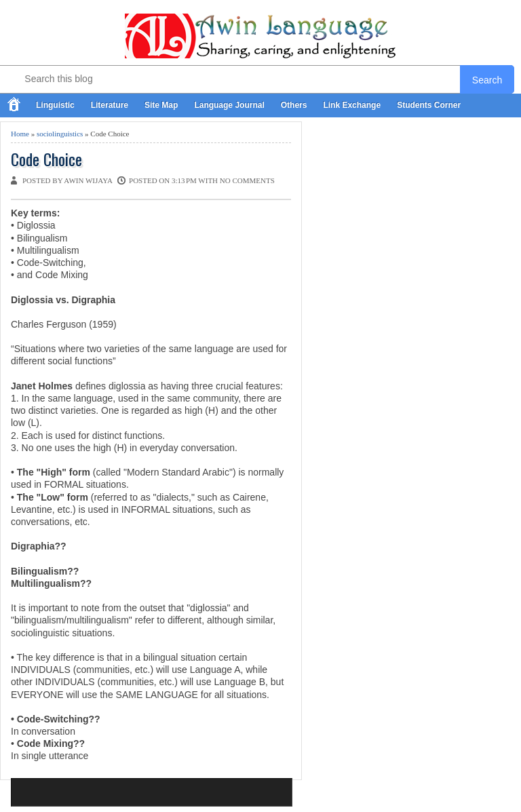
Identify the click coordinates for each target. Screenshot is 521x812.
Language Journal (229, 105)
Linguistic (55, 105)
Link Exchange (352, 105)
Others (294, 105)
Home (20, 134)
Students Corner (429, 105)
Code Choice (46, 159)
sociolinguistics (60, 134)
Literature (110, 105)
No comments (247, 180)
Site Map (161, 105)
